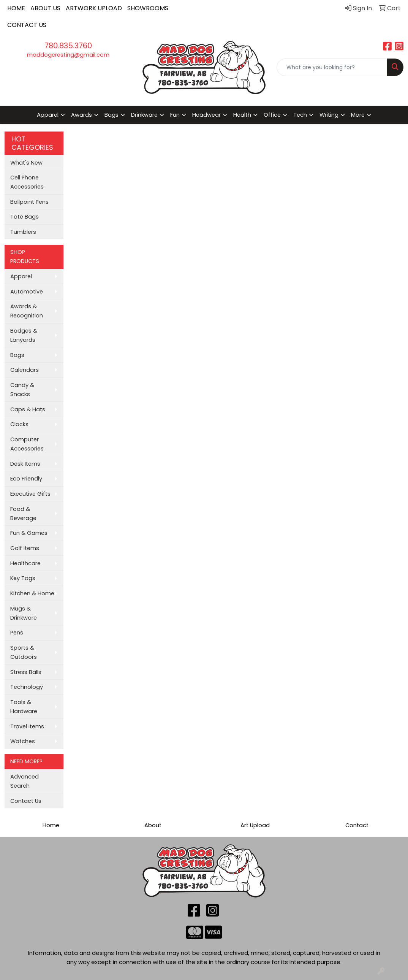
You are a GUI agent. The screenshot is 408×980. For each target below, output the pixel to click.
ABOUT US (45, 8)
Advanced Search (25, 781)
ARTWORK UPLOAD (94, 8)
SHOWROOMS (148, 8)
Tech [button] (300, 115)
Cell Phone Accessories (27, 182)
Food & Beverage (23, 514)
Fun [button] (175, 115)
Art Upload (255, 825)
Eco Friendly (26, 479)
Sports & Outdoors (24, 652)
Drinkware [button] (144, 115)
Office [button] (272, 115)
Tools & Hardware (24, 707)
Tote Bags (25, 217)
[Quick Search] (332, 67)
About (153, 825)
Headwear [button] (206, 115)
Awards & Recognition (27, 311)
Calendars (25, 370)
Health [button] (242, 115)
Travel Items (27, 726)
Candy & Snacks (22, 390)
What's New (26, 163)
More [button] (358, 115)
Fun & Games (29, 533)
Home (51, 825)
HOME (16, 8)
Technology (27, 687)
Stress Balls (26, 672)
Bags (17, 355)
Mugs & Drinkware (24, 613)
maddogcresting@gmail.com (68, 55)
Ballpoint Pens (29, 202)
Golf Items (25, 548)
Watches (23, 741)
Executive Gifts (30, 494)
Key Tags (23, 578)
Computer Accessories (27, 444)
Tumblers (23, 232)
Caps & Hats (28, 409)
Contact (357, 825)
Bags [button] (111, 115)
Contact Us (26, 801)
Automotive (27, 292)
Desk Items (25, 464)
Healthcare (25, 563)
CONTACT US (27, 25)
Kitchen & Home (32, 593)
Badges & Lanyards (24, 335)
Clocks (19, 424)
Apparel (21, 276)
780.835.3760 (68, 46)
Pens (17, 633)
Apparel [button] (48, 115)
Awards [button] (81, 115)
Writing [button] (329, 115)
